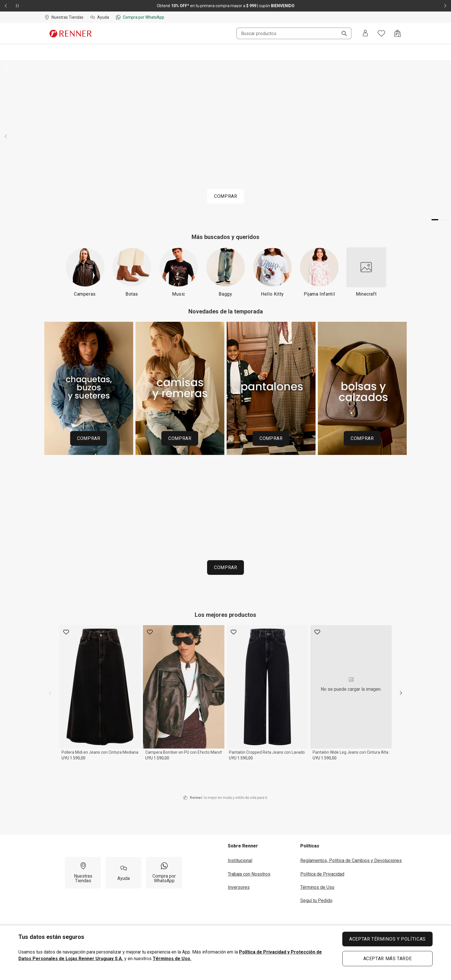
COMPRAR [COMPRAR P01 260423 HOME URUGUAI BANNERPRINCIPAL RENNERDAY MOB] (225, 196)
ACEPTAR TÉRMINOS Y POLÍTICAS (387, 939)
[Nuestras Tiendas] (83, 873)
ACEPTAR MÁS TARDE (388, 959)
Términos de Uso (317, 887)
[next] (401, 693)
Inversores (239, 887)
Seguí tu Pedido (316, 900)
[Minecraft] (366, 272)
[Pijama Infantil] (319, 272)
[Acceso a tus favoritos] (381, 33)
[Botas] (132, 272)
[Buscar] (342, 34)
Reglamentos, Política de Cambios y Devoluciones (351, 861)
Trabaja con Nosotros (249, 874)
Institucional (240, 861)
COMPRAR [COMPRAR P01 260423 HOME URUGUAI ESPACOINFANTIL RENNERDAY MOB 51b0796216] (225, 567)
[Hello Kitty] (273, 272)
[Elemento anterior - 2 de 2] (6, 6)
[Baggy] (226, 272)
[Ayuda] (124, 873)
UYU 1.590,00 (73, 758)
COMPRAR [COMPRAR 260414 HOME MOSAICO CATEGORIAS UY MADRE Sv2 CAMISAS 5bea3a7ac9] (180, 438)
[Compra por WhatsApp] (164, 873)
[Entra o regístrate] (365, 34)
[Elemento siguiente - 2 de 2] (445, 6)
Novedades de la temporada (226, 311)
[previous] (50, 693)
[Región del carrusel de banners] (225, 391)
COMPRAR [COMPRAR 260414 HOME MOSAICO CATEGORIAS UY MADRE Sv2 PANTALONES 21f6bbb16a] (271, 438)
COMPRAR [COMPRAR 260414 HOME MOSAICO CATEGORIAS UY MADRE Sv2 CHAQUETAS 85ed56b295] (89, 438)
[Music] (179, 272)
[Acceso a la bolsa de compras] (398, 33)
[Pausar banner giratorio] (7, 67)
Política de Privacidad (322, 874)
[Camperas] (85, 272)
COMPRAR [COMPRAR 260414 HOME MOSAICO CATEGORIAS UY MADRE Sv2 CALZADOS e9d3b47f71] (362, 438)
